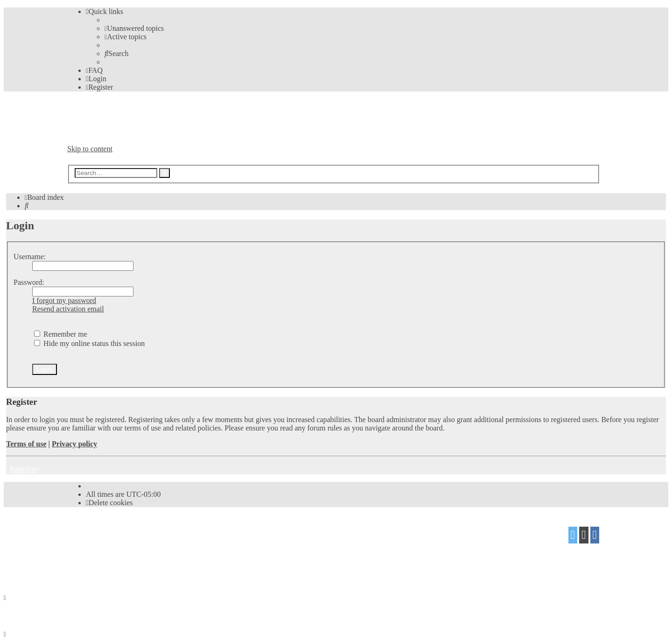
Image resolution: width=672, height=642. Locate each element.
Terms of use (26, 444)
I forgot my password (64, 300)
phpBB (120, 532)
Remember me (61, 334)
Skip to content (90, 149)
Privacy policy (74, 444)
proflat (99, 550)
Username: (30, 257)
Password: (29, 282)
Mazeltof (141, 550)
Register (24, 469)
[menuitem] (134, 28)
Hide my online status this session (89, 343)
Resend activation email (68, 309)
